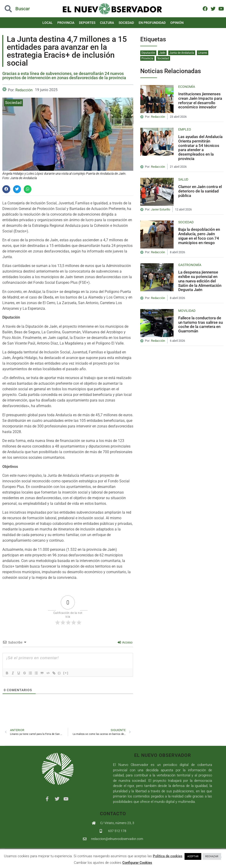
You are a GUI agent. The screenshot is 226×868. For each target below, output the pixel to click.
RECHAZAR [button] (212, 856)
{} (65, 673)
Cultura (107, 23)
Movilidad (187, 311)
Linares (203, 53)
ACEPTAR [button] (193, 856)
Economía (187, 87)
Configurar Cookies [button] (137, 863)
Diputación (148, 53)
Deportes (87, 23)
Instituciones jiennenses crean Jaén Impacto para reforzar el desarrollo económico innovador (200, 100)
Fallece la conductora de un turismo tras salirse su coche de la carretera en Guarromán (200, 324)
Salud (183, 179)
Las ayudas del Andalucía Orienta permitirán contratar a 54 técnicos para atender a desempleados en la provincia (200, 148)
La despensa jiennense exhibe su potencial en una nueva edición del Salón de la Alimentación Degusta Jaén (200, 281)
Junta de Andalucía (182, 53)
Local (48, 23)
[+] (72, 673)
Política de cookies (168, 856)
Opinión (177, 23)
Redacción (24, 90)
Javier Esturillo (161, 210)
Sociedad (126, 23)
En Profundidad (152, 23)
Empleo (185, 129)
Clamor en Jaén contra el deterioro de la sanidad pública (200, 191)
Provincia (66, 23)
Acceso (125, 642)
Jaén (162, 53)
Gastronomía (190, 265)
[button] (6, 189)
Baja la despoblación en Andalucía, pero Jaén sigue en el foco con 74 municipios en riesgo (199, 236)
